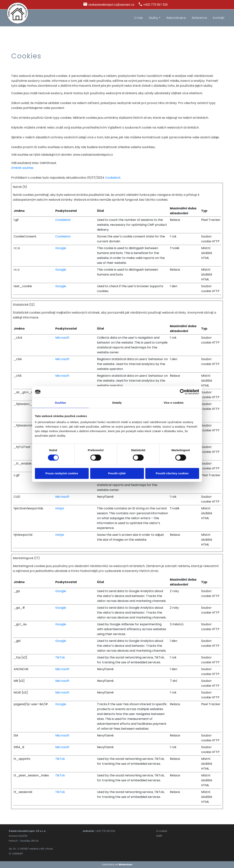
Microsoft (62, 338)
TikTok (60, 657)
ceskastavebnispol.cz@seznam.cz (111, 5)
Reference (199, 18)
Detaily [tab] (117, 403)
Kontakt (219, 18)
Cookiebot (113, 178)
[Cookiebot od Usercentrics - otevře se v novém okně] (183, 392)
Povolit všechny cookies (172, 473)
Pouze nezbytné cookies (62, 473)
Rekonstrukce (176, 18)
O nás (139, 18)
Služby (154, 18)
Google (61, 248)
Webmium (125, 865)
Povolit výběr (117, 473)
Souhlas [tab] (60, 403)
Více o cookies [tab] (174, 403)
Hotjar (60, 508)
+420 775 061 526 (156, 5)
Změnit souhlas (22, 168)
